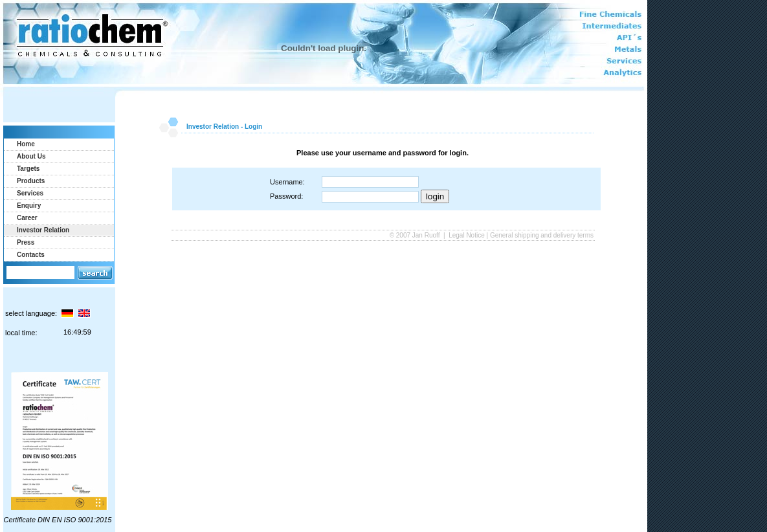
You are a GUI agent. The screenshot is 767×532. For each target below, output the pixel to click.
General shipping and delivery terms (542, 235)
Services (30, 193)
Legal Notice (467, 235)
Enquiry (29, 205)
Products (31, 181)
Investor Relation (43, 230)
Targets (28, 169)
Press (26, 242)
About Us (31, 156)
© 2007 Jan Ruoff (416, 235)
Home (26, 144)
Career (27, 218)
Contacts (31, 255)
